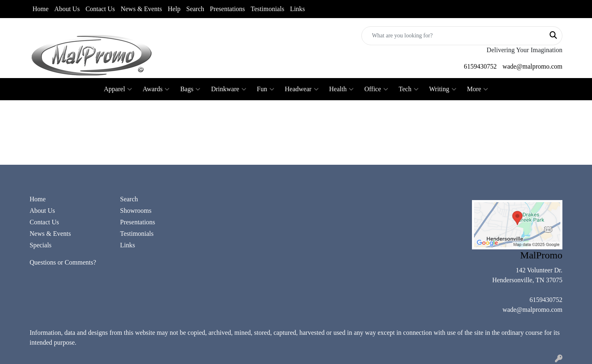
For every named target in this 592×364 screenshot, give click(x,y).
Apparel (118, 89)
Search (195, 9)
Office (376, 89)
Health (342, 89)
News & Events (141, 9)
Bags (190, 89)
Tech (409, 89)
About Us (67, 9)
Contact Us (100, 9)
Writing (443, 89)
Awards (156, 89)
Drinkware (228, 89)
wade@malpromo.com (532, 66)
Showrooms (136, 211)
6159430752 (480, 66)
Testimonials (268, 9)
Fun (266, 89)
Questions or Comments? (63, 262)
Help (174, 9)
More (478, 89)
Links (297, 9)
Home (40, 9)
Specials (40, 245)
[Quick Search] (453, 36)
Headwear (302, 89)
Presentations (228, 9)
